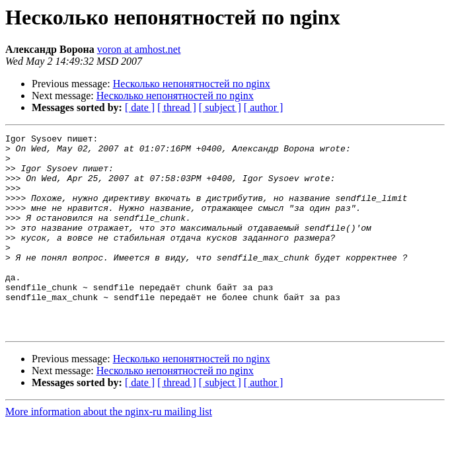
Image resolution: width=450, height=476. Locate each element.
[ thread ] (177, 107)
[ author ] (264, 107)
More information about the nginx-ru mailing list (109, 451)
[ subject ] (220, 107)
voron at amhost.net (139, 49)
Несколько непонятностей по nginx (192, 84)
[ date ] (140, 107)
